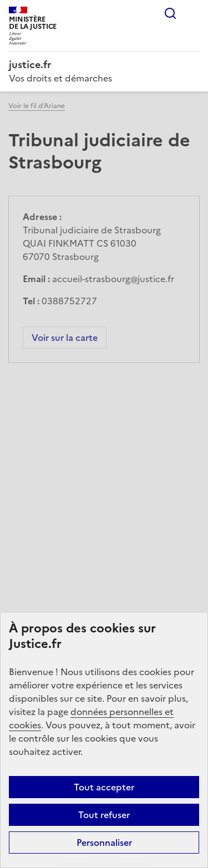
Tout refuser (104, 815)
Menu (192, 13)
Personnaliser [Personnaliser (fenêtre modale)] (104, 843)
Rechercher (170, 13)
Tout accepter (104, 787)
